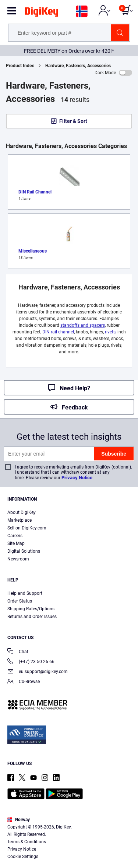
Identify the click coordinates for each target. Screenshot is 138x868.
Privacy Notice (77, 478)
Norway (19, 820)
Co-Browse (24, 682)
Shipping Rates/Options (31, 609)
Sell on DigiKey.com (27, 528)
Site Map (16, 543)
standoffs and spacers (83, 325)
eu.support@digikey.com (38, 672)
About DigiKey (22, 512)
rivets (110, 332)
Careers (15, 536)
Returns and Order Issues (32, 617)
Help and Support (25, 593)
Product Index (20, 66)
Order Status (20, 601)
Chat (18, 652)
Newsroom (18, 559)
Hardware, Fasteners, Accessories (78, 66)
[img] (42, 13)
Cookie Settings (23, 857)
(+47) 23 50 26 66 (31, 662)
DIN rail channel (58, 332)
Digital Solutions (24, 551)
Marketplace (20, 520)
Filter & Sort (73, 121)
